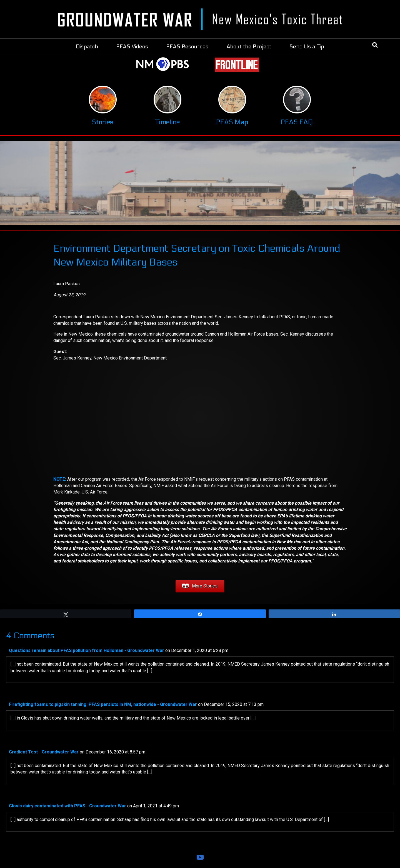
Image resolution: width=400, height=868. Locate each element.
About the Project (249, 47)
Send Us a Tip (307, 47)
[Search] (375, 45)
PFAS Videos (132, 47)
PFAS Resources (187, 47)
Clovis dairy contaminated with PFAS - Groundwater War (67, 806)
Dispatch (87, 47)
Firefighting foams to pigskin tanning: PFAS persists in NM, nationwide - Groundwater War (103, 704)
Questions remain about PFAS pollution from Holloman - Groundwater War (87, 650)
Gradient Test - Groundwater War (44, 752)
